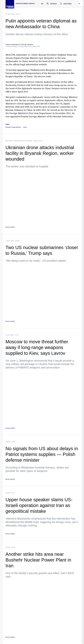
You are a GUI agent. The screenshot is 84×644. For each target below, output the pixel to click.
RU (42, 4)
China (25, 127)
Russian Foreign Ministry (13, 127)
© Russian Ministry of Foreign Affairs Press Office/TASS (23, 46)
